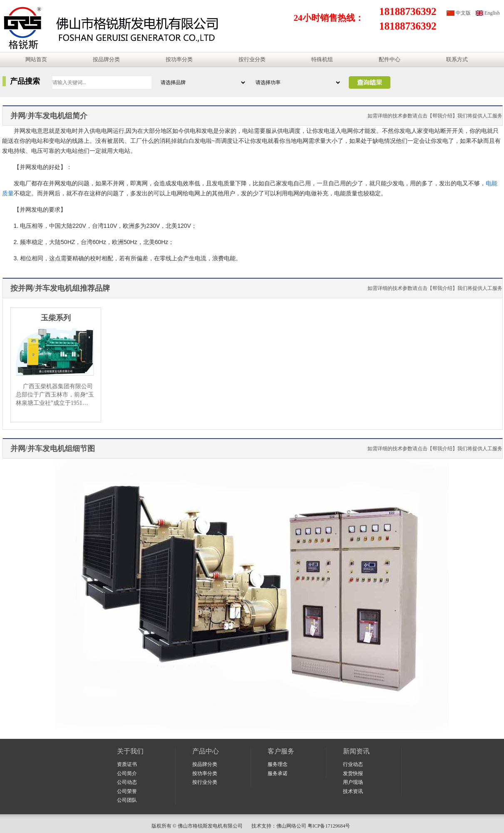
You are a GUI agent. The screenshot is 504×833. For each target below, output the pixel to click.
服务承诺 (278, 773)
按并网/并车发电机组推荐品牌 (60, 288)
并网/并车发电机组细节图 (53, 449)
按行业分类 (252, 59)
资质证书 (127, 764)
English (492, 13)
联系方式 (457, 59)
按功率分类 (179, 59)
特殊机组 (322, 59)
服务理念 (278, 764)
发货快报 (353, 773)
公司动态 (127, 782)
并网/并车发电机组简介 (49, 116)
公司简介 (127, 773)
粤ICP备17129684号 (330, 826)
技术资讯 (353, 791)
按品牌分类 (106, 59)
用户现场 (353, 782)
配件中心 (390, 59)
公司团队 (127, 800)
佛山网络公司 (291, 826)
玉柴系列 (56, 318)
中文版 (463, 13)
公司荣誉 (127, 791)
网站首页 (36, 59)
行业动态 (353, 764)
